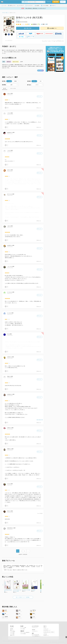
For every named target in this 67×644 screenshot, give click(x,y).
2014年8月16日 (10, 152)
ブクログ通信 (12, 634)
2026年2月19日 (10, 195)
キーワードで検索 (23, 628)
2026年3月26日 (10, 171)
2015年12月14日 (10, 512)
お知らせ (45, 628)
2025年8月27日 (10, 95)
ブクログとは (49, 2)
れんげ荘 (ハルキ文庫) (26, 590)
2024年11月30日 (10, 268)
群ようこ (18, 20)
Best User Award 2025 (35, 635)
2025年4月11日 (10, 227)
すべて (5, 88)
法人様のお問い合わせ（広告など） (49, 632)
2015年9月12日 (10, 529)
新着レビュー (12, 630)
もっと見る (41, 70)
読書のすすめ (12, 635)
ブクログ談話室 (13, 631)
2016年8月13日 (10, 450)
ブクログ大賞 (12, 633)
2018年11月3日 (10, 358)
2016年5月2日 (10, 485)
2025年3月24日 (10, 247)
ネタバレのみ (13, 88)
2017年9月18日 (10, 396)
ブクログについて (35, 628)
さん (9, 93)
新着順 (15, 81)
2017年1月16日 (10, 429)
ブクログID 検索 (23, 634)
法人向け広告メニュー (47, 630)
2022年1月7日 (10, 293)
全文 (41, 81)
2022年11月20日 (10, 114)
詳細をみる (39, 108)
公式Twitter (45, 634)
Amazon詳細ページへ (52, 28)
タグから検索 (22, 629)
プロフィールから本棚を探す (25, 632)
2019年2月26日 (10, 335)
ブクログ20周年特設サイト (36, 636)
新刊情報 (11, 629)
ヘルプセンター (46, 629)
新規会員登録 (56, 2)
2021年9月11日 (10, 314)
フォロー (40, 96)
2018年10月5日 (10, 378)
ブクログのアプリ (35, 631)
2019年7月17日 (10, 134)
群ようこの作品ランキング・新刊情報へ (23, 597)
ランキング (12, 628)
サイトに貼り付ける (9, 40)
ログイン (63, 2)
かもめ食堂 (33, 590)
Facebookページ (46, 635)
